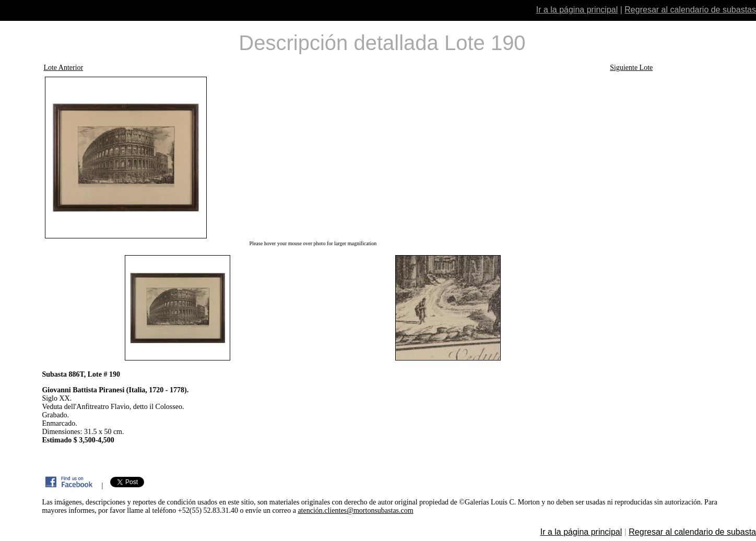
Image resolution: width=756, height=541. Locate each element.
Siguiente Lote (631, 68)
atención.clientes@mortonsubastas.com (355, 510)
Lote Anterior (63, 68)
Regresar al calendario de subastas (690, 10)
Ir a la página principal (577, 10)
